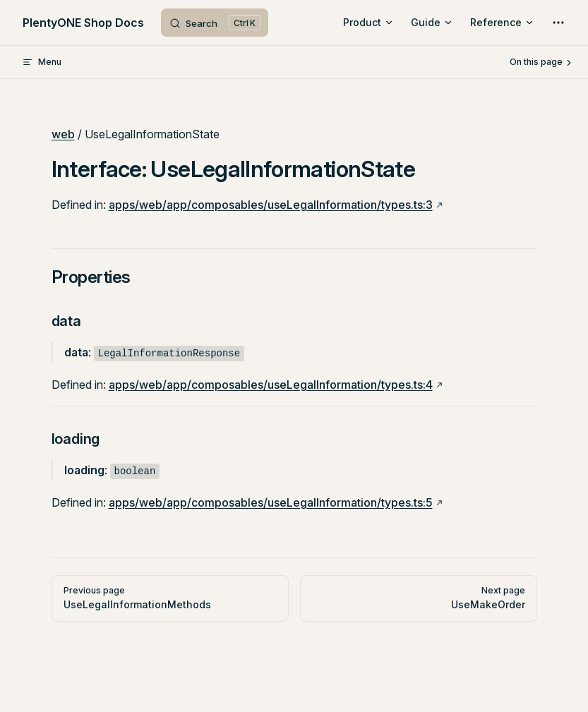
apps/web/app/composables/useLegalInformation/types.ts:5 (271, 502)
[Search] (215, 23)
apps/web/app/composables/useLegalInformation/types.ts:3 (271, 205)
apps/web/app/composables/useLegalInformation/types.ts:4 (271, 385)
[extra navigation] (558, 23)
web (63, 134)
